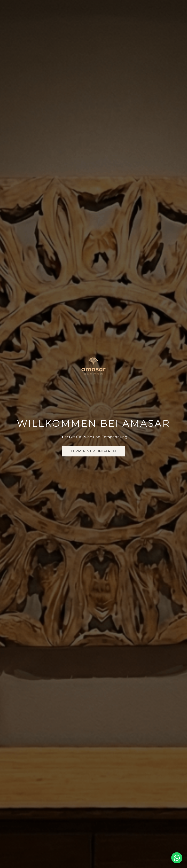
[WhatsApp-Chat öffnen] (177, 858)
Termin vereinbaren (93, 451)
